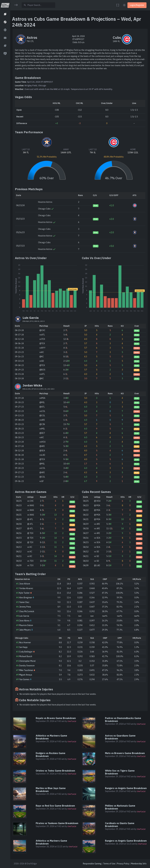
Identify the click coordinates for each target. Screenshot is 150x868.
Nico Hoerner (25, 642)
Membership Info (139, 864)
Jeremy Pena (25, 607)
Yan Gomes (24, 679)
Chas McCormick (27, 611)
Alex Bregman (26, 598)
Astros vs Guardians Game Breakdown (120, 737)
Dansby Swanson (27, 666)
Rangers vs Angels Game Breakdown (126, 788)
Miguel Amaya (26, 675)
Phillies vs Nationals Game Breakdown (120, 807)
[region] (5, 432)
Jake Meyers (25, 630)
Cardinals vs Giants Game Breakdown (120, 825)
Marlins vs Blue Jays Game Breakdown (51, 790)
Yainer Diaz (24, 602)
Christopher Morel (27, 661)
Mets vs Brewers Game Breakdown (125, 753)
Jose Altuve (25, 584)
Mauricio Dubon (26, 625)
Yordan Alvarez (26, 588)
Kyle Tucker (24, 593)
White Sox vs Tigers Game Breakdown (120, 772)
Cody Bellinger (26, 652)
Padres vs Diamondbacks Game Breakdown (123, 719)
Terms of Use (109, 864)
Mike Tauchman (26, 670)
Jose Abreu (24, 621)
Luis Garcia (24, 616)
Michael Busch (26, 656)
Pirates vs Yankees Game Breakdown (57, 823)
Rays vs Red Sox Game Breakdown (55, 806)
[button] (5, 14)
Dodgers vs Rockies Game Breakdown (51, 755)
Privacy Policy (123, 864)
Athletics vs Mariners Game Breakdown (51, 737)
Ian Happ (23, 647)
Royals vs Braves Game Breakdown (56, 718)
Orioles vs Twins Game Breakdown (55, 771)
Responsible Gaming (92, 864)
